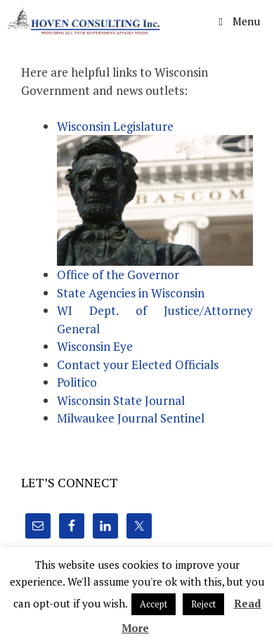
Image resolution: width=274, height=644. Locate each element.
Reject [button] (203, 604)
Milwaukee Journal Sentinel (131, 418)
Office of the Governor (118, 275)
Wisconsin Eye (95, 346)
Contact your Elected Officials (138, 365)
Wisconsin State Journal (121, 400)
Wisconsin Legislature (115, 126)
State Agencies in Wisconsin (131, 293)
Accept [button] (154, 604)
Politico (77, 382)
